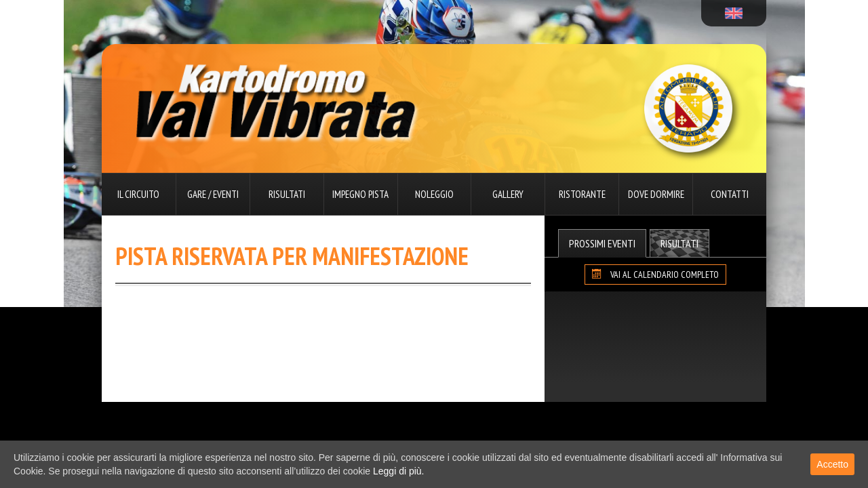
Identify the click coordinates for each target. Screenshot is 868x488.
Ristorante (582, 194)
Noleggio (434, 194)
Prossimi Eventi (602, 243)
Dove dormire (656, 194)
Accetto (832, 464)
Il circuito (138, 194)
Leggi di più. (399, 471)
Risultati (287, 194)
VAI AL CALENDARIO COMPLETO (655, 274)
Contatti (730, 194)
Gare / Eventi (213, 194)
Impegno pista (360, 194)
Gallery (508, 194)
